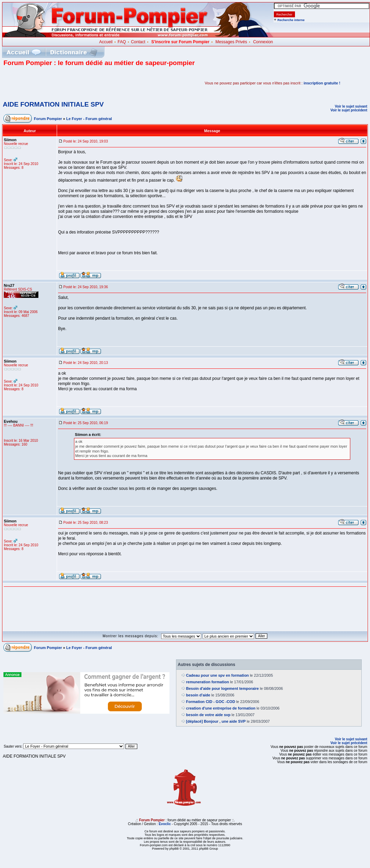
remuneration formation (207, 682)
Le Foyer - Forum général (89, 119)
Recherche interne (291, 20)
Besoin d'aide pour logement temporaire (222, 688)
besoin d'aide (198, 695)
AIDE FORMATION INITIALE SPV (53, 104)
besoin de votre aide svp (208, 715)
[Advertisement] (84, 83)
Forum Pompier (48, 119)
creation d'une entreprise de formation (221, 708)
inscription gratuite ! (322, 83)
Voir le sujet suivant (351, 106)
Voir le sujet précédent (349, 110)
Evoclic (165, 824)
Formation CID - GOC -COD (211, 702)
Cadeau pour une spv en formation (218, 675)
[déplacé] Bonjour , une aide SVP (216, 721)
